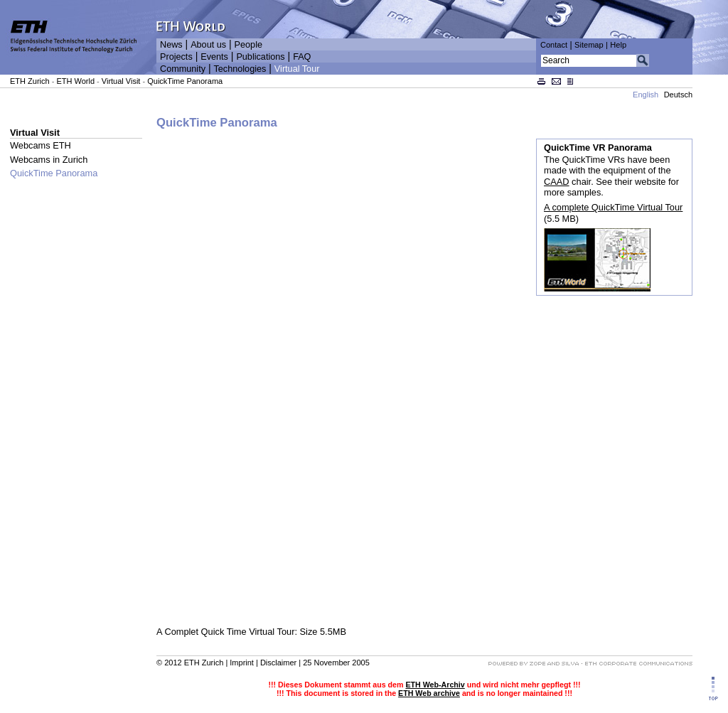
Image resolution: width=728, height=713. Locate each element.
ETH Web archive (429, 693)
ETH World (75, 81)
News (171, 45)
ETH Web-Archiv (435, 685)
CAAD (557, 182)
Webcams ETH (41, 145)
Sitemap (589, 45)
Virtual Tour (297, 69)
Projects (176, 57)
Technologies (240, 69)
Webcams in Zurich (49, 160)
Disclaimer (278, 663)
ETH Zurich (30, 81)
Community (183, 69)
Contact (554, 45)
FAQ (302, 57)
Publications (260, 57)
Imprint (242, 663)
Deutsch (678, 95)
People (248, 45)
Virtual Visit (121, 81)
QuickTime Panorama (185, 81)
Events (214, 57)
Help (618, 45)
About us (208, 45)
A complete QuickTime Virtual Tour (613, 207)
